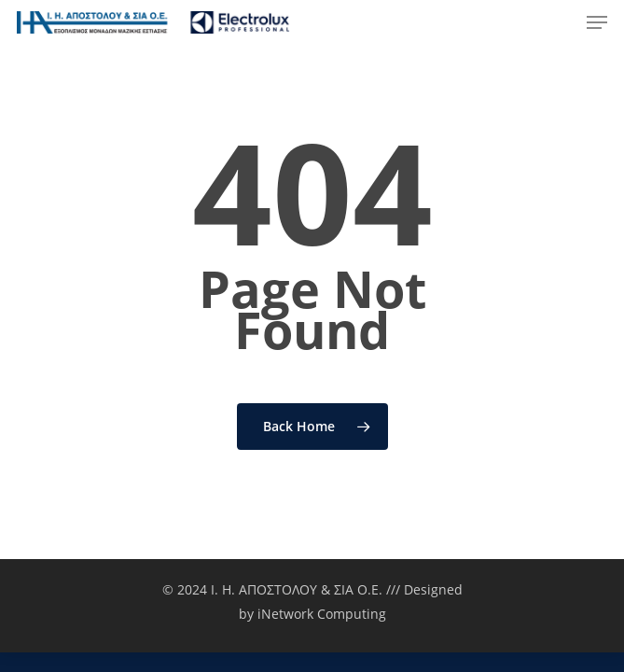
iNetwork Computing (322, 614)
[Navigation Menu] (597, 22)
